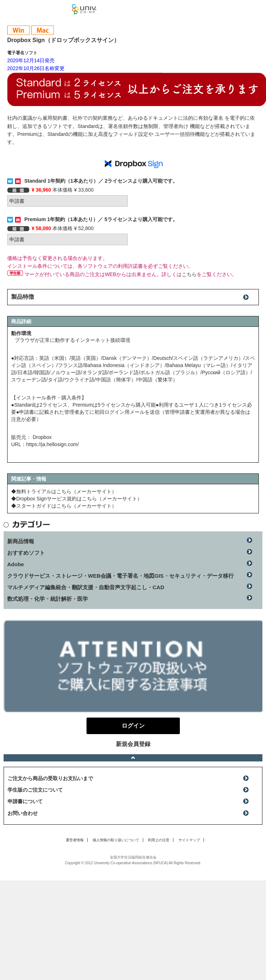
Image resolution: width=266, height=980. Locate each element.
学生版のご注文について (35, 790)
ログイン (257, 11)
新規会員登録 (133, 744)
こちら (189, 274)
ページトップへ (133, 758)
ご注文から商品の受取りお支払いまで (50, 778)
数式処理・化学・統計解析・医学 (48, 599)
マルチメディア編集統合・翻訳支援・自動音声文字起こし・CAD (86, 587)
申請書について (25, 801)
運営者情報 (75, 840)
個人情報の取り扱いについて (116, 840)
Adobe (16, 564)
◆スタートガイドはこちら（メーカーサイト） (64, 506)
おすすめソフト (26, 553)
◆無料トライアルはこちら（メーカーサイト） (64, 491)
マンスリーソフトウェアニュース (36, 9)
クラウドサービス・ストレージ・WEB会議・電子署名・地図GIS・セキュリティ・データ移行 (120, 576)
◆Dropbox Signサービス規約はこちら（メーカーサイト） (77, 499)
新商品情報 (21, 541)
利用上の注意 (159, 840)
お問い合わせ (23, 813)
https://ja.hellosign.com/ (52, 444)
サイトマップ (189, 840)
